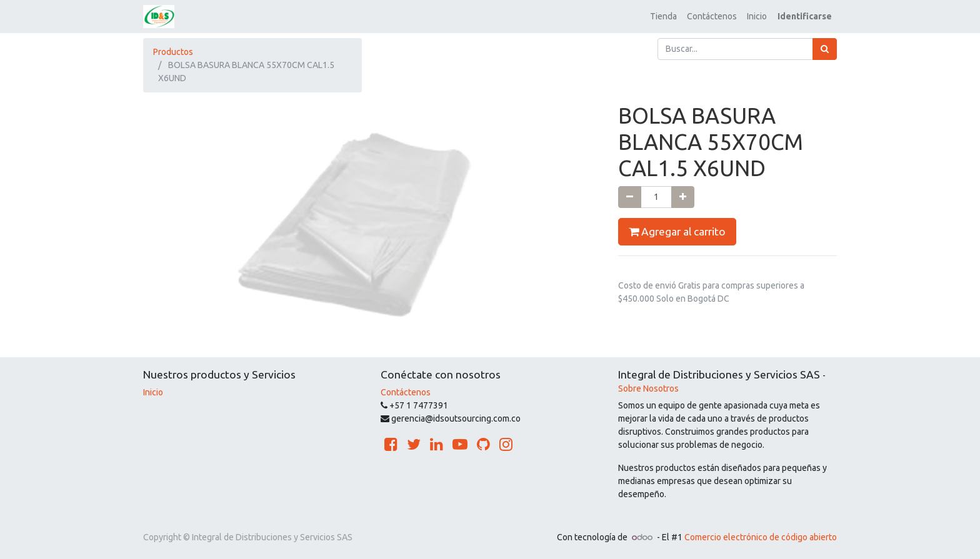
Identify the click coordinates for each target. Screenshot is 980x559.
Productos (173, 52)
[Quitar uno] (630, 197)
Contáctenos (406, 392)
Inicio (153, 392)
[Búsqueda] (825, 49)
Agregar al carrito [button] (677, 232)
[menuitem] (663, 17)
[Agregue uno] (683, 197)
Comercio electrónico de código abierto (761, 537)
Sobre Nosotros (648, 388)
